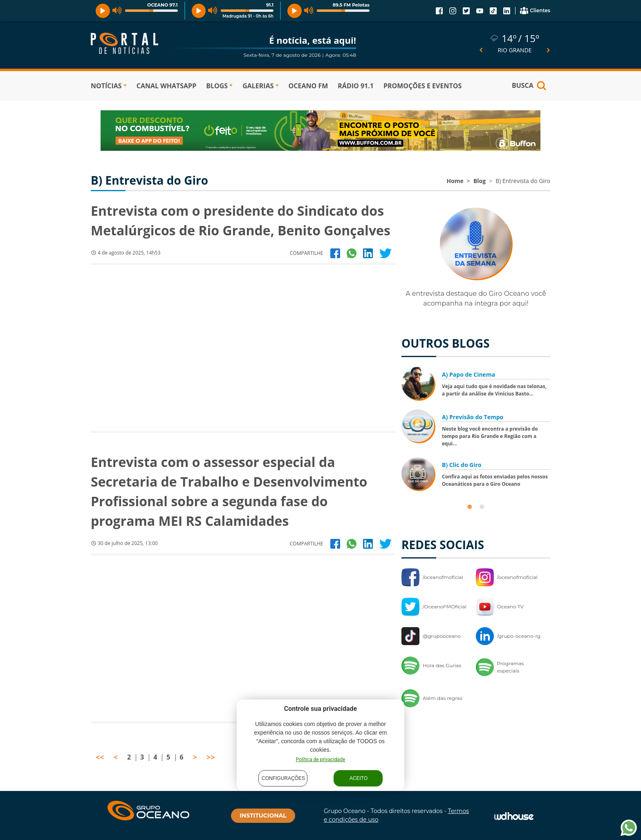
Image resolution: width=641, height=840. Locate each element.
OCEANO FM (308, 86)
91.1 (270, 5)
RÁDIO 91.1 (356, 86)
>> (211, 757)
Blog (480, 181)
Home (455, 181)
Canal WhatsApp (166, 86)
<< (100, 757)
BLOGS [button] (217, 86)
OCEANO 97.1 (162, 5)
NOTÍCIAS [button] (106, 86)
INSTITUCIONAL (263, 815)
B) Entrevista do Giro (523, 181)
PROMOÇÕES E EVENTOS (422, 86)
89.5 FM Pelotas (351, 5)
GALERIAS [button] (258, 86)
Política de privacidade (321, 760)
